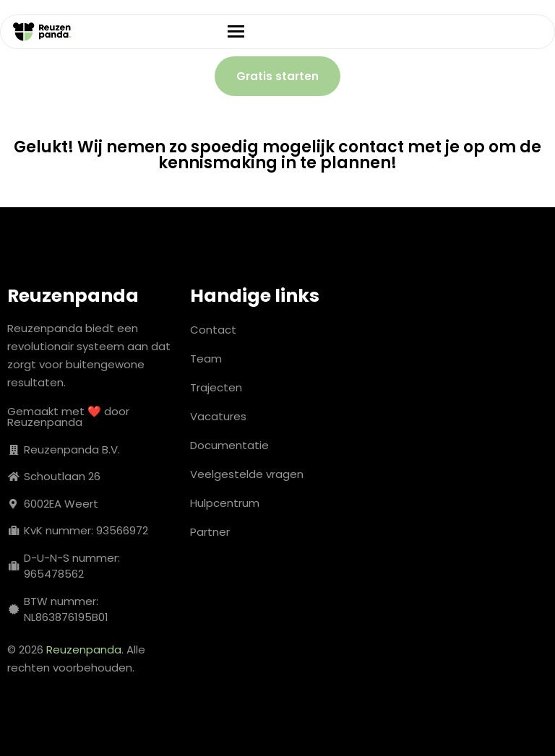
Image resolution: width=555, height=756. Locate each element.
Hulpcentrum (225, 503)
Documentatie (229, 445)
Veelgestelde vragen (247, 474)
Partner (210, 532)
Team (206, 359)
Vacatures (218, 416)
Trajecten (216, 387)
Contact (213, 330)
